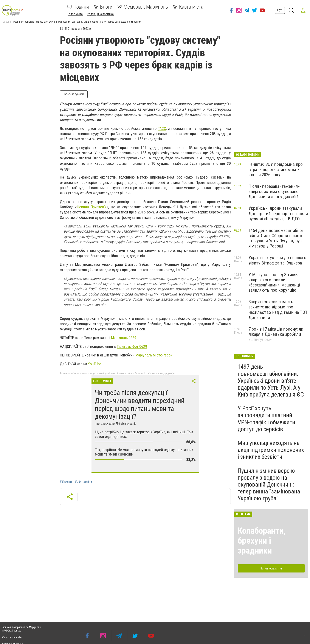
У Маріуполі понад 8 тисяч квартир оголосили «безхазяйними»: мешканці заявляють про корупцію (274, 282)
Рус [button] (279, 10)
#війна (88, 482)
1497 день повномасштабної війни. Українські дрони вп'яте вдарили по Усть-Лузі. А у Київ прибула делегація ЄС (271, 381)
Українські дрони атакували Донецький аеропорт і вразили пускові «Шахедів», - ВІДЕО (278, 213)
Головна (6, 22)
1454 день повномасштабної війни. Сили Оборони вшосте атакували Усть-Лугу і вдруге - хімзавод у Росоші (277, 238)
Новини (78, 7)
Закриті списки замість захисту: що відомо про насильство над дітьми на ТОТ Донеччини (278, 310)
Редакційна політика (100, 14)
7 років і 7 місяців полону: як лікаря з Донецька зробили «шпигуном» (276, 334)
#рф (78, 482)
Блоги (103, 7)
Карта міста (188, 7)
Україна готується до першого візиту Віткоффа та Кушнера (277, 260)
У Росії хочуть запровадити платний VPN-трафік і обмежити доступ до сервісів (266, 419)
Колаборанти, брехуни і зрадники (262, 541)
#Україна (66, 482)
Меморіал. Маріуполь (143, 7)
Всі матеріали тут (271, 568)
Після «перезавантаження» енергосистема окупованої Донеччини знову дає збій (274, 191)
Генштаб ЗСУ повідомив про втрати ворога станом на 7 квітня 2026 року (276, 170)
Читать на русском (74, 94)
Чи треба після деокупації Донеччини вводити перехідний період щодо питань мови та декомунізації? (140, 404)
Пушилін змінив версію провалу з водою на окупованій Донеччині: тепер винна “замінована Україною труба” (269, 485)
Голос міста (75, 14)
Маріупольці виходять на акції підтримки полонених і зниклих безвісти (271, 450)
